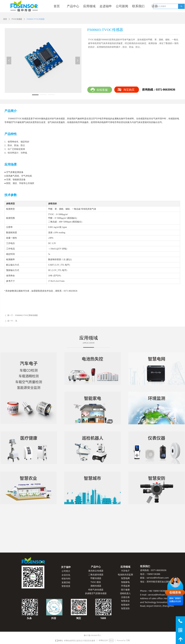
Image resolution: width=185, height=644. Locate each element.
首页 (5, 19)
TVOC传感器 (17, 19)
